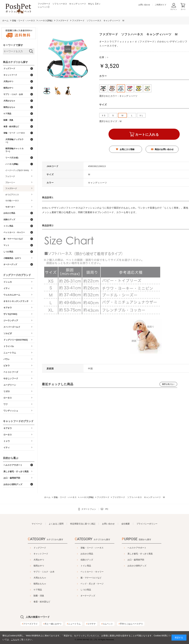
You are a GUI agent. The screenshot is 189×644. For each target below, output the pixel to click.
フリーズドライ (30, 624)
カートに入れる (147, 135)
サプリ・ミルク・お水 (37, 572)
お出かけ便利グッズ (144, 566)
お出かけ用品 (87, 554)
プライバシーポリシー (147, 524)
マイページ (37, 524)
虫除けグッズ (87, 560)
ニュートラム (74, 624)
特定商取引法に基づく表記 (83, 524)
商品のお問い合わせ (164, 149)
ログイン (174, 9)
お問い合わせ (144, 5)
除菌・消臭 (31, 596)
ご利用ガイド (161, 5)
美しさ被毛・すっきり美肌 (148, 554)
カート (183, 9)
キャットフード (33, 554)
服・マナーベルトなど (91, 578)
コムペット (107, 624)
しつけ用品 (86, 590)
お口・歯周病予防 (143, 560)
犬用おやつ (31, 560)
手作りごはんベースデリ (131, 624)
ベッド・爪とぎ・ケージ (92, 584)
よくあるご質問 (56, 524)
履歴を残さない (168, 384)
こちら (14, 640)
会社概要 (126, 524)
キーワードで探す (13, 45)
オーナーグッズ (88, 596)
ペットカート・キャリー (92, 572)
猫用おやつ (31, 566)
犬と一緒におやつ (52, 624)
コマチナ (91, 624)
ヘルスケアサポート (144, 548)
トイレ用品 (86, 566)
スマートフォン (89, 509)
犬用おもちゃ (32, 578)
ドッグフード (32, 548)
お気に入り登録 (127, 149)
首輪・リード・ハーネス (92, 548)
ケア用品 (30, 590)
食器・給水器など (34, 602)
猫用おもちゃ (32, 584)
